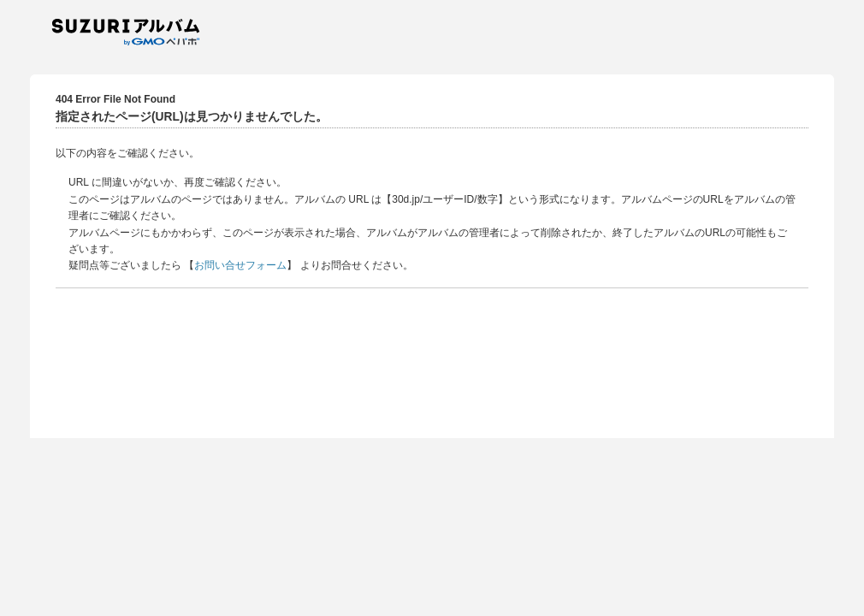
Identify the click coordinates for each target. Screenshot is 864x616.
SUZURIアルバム (132, 32)
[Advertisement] (432, 361)
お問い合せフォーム (240, 265)
